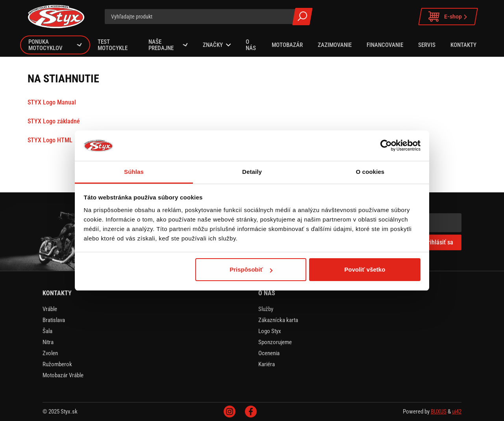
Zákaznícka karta (278, 320)
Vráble (50, 309)
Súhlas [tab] (134, 172)
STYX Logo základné (54, 121)
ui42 (457, 412)
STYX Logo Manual (52, 102)
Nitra (48, 342)
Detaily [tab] (252, 172)
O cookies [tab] (370, 172)
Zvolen (50, 353)
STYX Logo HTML (50, 140)
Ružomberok (57, 364)
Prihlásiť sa (439, 242)
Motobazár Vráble (63, 375)
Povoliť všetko (365, 269)
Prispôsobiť (251, 269)
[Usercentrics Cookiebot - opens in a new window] (386, 145)
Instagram (230, 412)
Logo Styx (270, 331)
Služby (266, 309)
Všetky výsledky (302, 17)
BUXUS (439, 412)
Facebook (251, 412)
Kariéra (267, 364)
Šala (47, 331)
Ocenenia (269, 353)
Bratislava (54, 320)
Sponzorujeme (275, 342)
